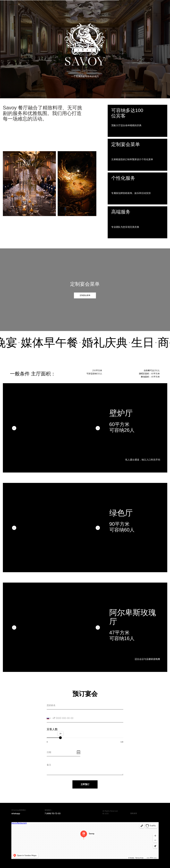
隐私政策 (134, 813)
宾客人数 (52, 729)
